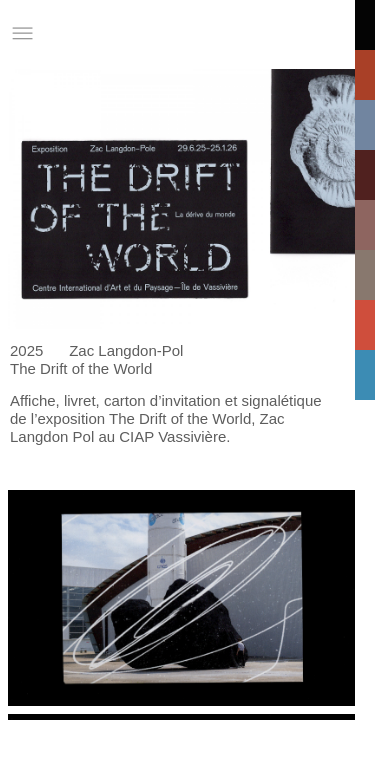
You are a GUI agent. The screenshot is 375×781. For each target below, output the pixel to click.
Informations (288, 33)
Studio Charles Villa (115, 33)
